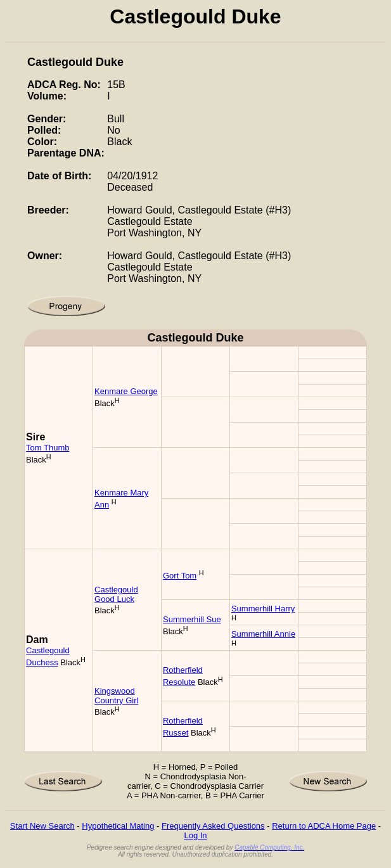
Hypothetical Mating (118, 826)
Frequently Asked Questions (213, 826)
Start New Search (42, 826)
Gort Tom (180, 576)
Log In (195, 835)
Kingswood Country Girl (116, 696)
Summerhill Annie (263, 634)
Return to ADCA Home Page (324, 826)
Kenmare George (126, 391)
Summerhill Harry (263, 609)
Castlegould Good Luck (116, 594)
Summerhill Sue (192, 619)
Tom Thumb (48, 448)
